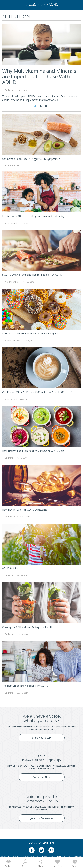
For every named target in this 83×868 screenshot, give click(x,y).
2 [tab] (41, 106)
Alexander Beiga (13, 282)
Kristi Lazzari (11, 223)
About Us (5, 857)
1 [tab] (35, 106)
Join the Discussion (42, 818)
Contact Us (17, 857)
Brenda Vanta (11, 517)
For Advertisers (47, 857)
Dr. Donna (10, 90)
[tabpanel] (41, 64)
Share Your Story (42, 738)
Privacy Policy (31, 857)
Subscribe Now (42, 777)
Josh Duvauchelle (13, 341)
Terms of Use (63, 857)
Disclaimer (77, 857)
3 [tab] (46, 106)
